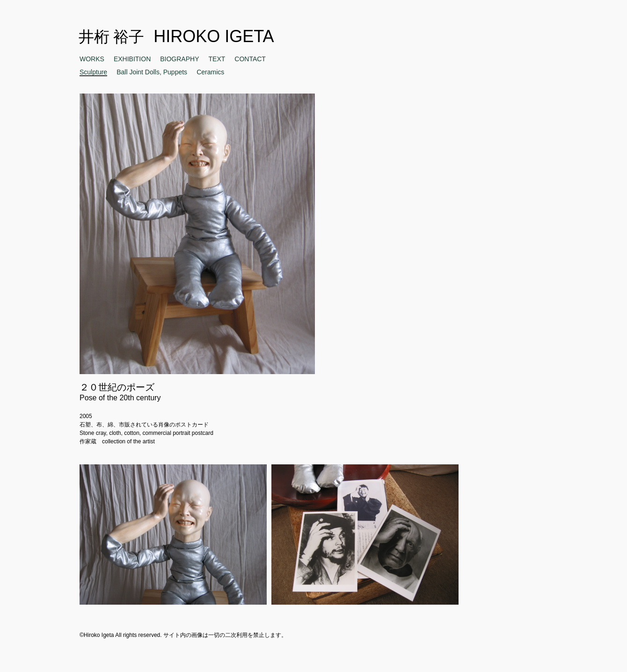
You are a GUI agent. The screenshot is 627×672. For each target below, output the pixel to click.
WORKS (92, 59)
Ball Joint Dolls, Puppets (152, 72)
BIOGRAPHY (179, 59)
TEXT (217, 59)
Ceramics (210, 72)
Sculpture (93, 72)
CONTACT (250, 59)
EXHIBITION (132, 59)
